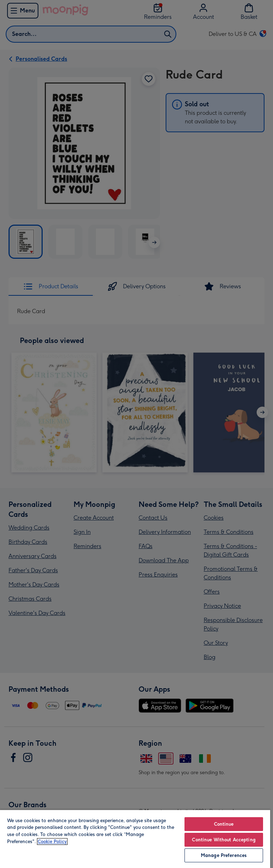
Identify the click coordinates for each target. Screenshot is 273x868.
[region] (135, 839)
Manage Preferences (224, 855)
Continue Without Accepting (224, 840)
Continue (224, 824)
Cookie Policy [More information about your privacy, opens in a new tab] (52, 842)
